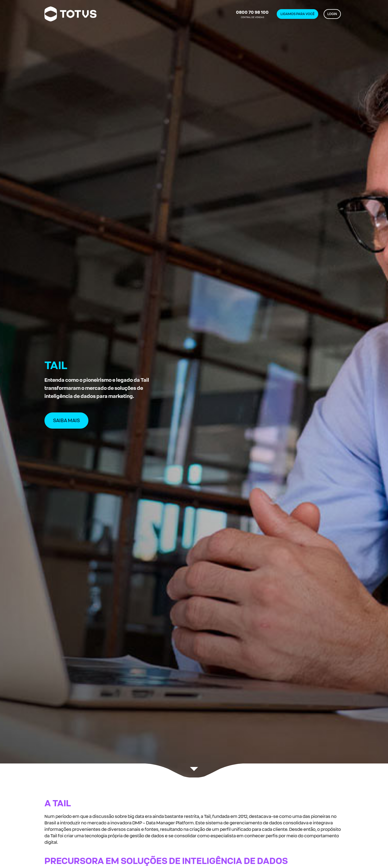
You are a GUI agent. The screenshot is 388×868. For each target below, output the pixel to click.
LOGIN (332, 14)
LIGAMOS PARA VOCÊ (297, 14)
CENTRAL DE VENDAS (252, 14)
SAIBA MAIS (66, 421)
